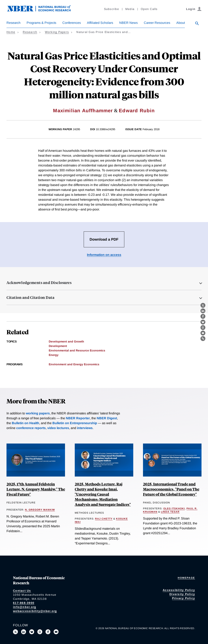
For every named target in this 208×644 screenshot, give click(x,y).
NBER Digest (107, 418)
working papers (38, 413)
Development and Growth (66, 341)
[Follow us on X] (15, 632)
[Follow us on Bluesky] (32, 632)
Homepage (186, 578)
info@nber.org (25, 607)
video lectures (58, 428)
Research (14, 23)
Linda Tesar (170, 512)
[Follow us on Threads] (40, 632)
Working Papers (57, 32)
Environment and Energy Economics (74, 364)
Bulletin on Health (25, 423)
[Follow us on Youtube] (56, 632)
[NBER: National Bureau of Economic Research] (42, 11)
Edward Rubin (137, 111)
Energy (54, 355)
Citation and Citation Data (30, 297)
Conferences (72, 23)
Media (130, 9)
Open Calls (149, 9)
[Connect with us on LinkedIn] (24, 632)
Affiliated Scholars (100, 23)
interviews (85, 428)
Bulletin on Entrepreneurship (75, 423)
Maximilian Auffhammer (83, 111)
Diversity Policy (182, 594)
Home (11, 32)
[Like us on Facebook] (48, 632)
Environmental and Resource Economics (77, 350)
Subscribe (112, 9)
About (181, 23)
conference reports (31, 428)
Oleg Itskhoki (174, 509)
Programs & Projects (41, 23)
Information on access (104, 255)
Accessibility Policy (179, 590)
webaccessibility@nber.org (35, 611)
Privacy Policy (184, 598)
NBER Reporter (78, 418)
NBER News (128, 23)
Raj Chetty (104, 519)
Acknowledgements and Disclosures (39, 283)
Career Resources (157, 23)
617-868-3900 (24, 603)
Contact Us (22, 591)
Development (58, 346)
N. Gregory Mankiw (40, 510)
